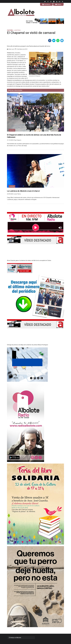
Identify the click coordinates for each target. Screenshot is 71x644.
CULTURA (10, 30)
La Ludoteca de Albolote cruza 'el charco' (23, 191)
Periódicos (46, 4)
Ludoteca (12, 130)
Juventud (12, 186)
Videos (58, 4)
